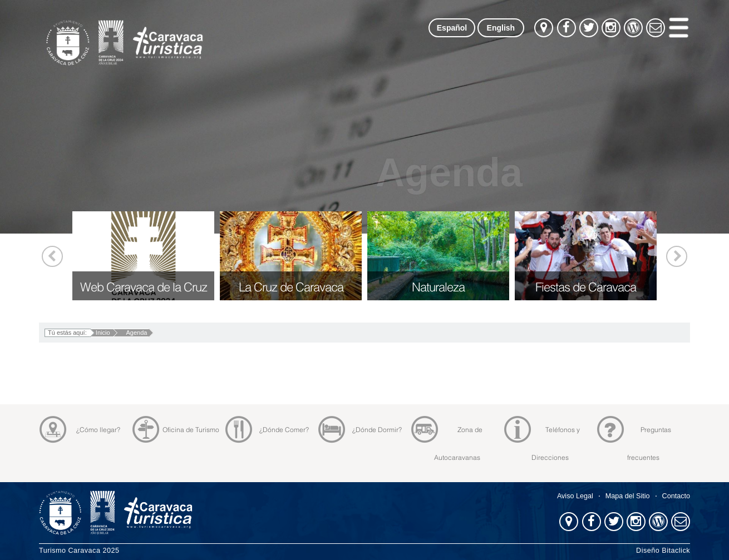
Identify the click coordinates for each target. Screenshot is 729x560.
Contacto (676, 496)
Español (452, 28)
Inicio (103, 333)
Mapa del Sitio (628, 496)
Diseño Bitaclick (663, 551)
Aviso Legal (575, 496)
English (501, 28)
